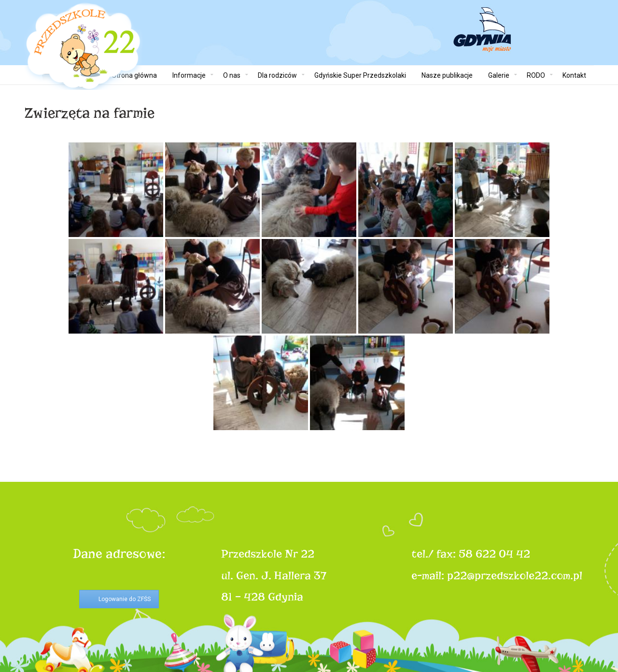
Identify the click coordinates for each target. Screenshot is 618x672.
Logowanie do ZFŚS (125, 599)
